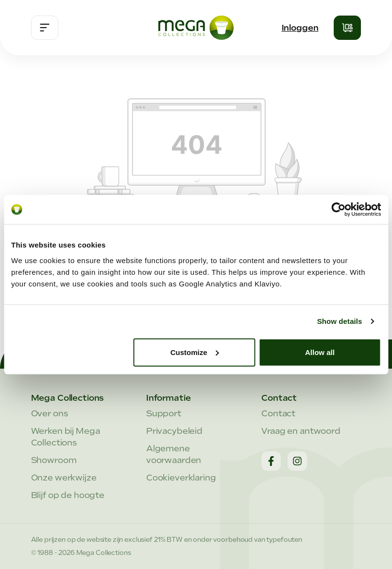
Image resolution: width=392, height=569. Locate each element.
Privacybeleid (174, 431)
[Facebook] (271, 461)
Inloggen (300, 28)
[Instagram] (297, 461)
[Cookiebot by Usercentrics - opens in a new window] (338, 210)
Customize (195, 352)
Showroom (54, 460)
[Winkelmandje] (347, 28)
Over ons (50, 413)
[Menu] (45, 28)
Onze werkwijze (64, 478)
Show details (340, 321)
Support (164, 413)
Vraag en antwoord (301, 431)
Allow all (320, 352)
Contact (278, 413)
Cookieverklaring (181, 478)
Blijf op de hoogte (68, 495)
